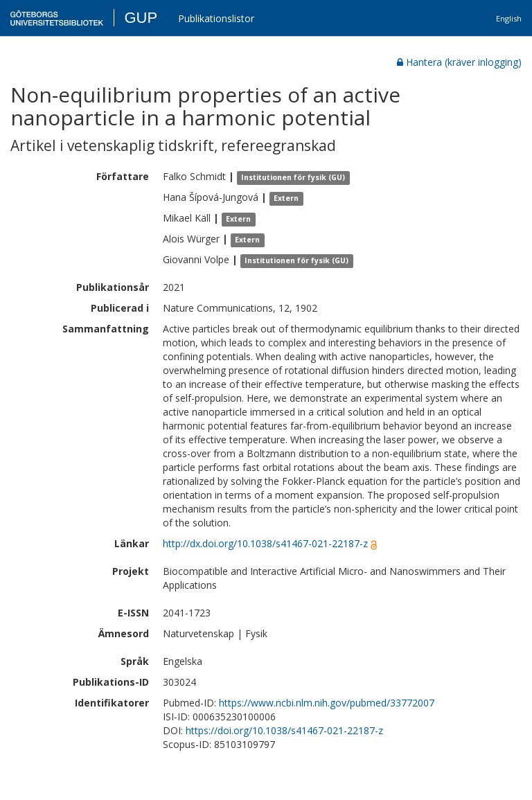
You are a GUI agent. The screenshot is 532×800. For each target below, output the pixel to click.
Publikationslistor (216, 18)
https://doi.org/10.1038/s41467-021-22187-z (284, 730)
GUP (141, 18)
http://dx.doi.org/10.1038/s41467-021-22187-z (265, 543)
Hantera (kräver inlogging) (459, 62)
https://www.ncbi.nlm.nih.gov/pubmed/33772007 (327, 703)
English (509, 18)
